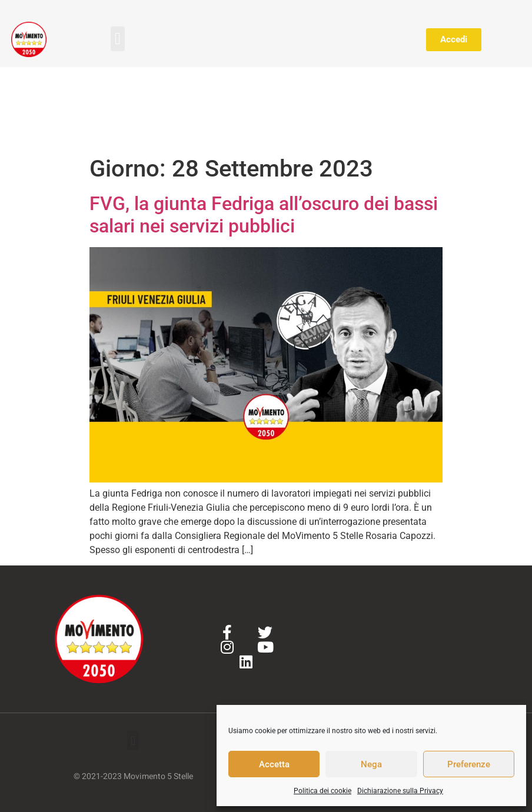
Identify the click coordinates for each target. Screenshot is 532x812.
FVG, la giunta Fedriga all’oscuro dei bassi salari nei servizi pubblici (264, 215)
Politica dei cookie (322, 791)
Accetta (274, 764)
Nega (371, 764)
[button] (118, 39)
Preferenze (469, 764)
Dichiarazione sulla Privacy (400, 791)
